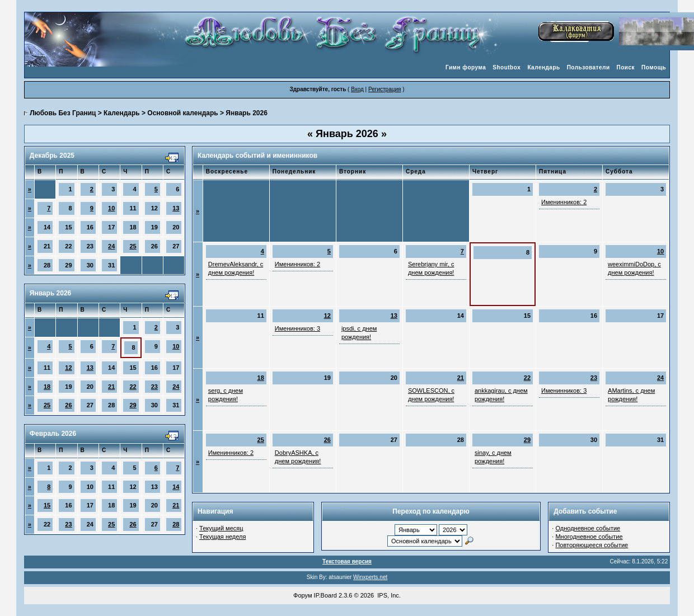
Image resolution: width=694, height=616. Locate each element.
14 (176, 487)
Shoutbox (507, 67)
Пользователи (589, 67)
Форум (303, 595)
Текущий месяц (221, 528)
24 (111, 246)
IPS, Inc (388, 595)
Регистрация (384, 89)
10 (111, 208)
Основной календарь (182, 113)
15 (47, 505)
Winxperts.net (370, 577)
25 (133, 246)
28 (176, 524)
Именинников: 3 (297, 328)
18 (47, 387)
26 (68, 405)
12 (68, 368)
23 (154, 387)
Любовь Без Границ (63, 113)
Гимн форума (466, 67)
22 (133, 387)
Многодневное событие (589, 537)
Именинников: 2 (564, 202)
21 (111, 387)
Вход (357, 89)
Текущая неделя (222, 537)
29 (133, 405)
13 (176, 208)
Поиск (626, 67)
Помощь (654, 67)
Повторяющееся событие (592, 545)
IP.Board (325, 595)
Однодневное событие (588, 528)
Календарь (543, 67)
